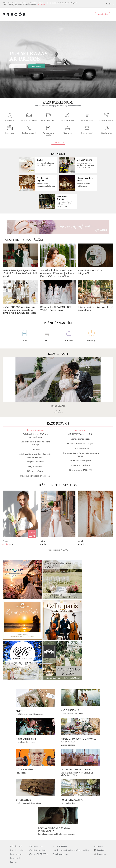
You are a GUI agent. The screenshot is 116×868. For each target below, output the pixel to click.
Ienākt (18, 66)
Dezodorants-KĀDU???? (81, 470)
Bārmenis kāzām (35, 471)
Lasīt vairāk (41, 5)
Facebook (101, 850)
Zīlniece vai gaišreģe (81, 465)
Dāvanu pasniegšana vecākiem (35, 476)
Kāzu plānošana (35, 430)
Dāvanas (35, 449)
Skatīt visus (57, 143)
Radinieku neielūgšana (81, 461)
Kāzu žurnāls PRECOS (38, 854)
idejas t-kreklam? (35, 462)
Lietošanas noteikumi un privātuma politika (71, 850)
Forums (13, 862)
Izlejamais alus (35, 466)
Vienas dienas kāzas (81, 439)
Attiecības (81, 430)
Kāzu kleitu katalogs (37, 850)
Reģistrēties (37, 66)
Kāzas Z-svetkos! (81, 448)
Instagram (101, 854)
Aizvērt (108, 4)
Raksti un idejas (17, 850)
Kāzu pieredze (16, 854)
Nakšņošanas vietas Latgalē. (81, 444)
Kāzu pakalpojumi (36, 846)
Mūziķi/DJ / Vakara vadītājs (81, 434)
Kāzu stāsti (15, 858)
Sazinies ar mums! (60, 854)
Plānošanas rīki (17, 846)
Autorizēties (103, 14)
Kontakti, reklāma (60, 846)
